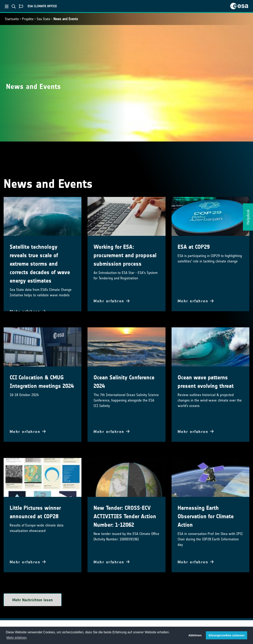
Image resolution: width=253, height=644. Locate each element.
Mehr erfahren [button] (17, 638)
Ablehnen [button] (195, 635)
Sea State (43, 19)
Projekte (28, 19)
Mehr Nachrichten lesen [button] (33, 600)
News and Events (66, 19)
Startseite (12, 19)
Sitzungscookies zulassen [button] (226, 635)
